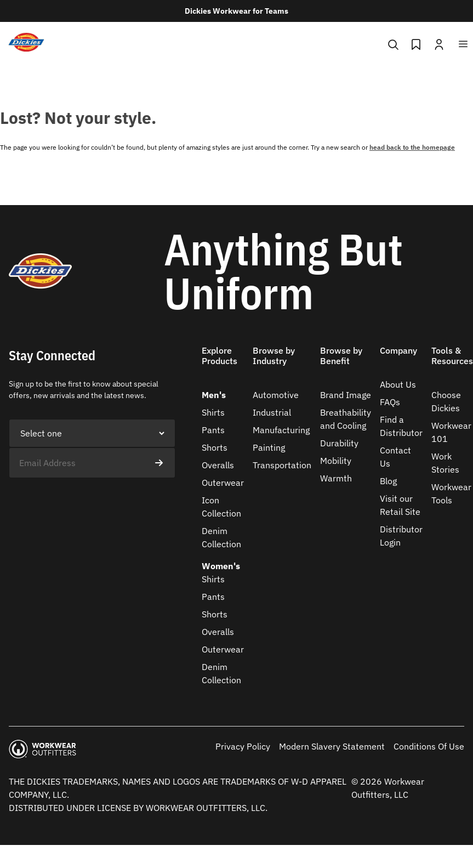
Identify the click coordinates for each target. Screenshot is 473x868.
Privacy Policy (243, 746)
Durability (339, 443)
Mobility (336, 461)
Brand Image (346, 395)
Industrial (272, 412)
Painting (269, 447)
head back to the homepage (412, 147)
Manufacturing (281, 430)
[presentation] (92, 500)
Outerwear (223, 483)
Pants (213, 430)
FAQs (390, 402)
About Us (398, 384)
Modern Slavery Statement (332, 746)
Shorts (215, 447)
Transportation (282, 465)
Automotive (276, 395)
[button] (223, 362)
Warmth (336, 478)
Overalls (218, 465)
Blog (388, 481)
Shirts (213, 412)
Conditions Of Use (429, 746)
